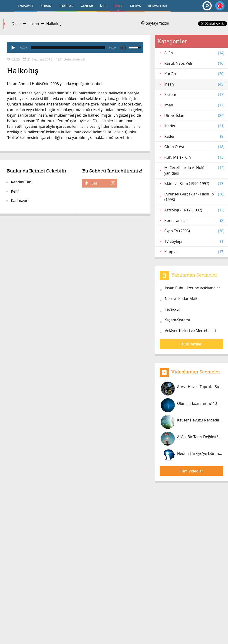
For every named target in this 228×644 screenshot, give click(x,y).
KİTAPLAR (66, 6)
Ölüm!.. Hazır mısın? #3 (189, 405)
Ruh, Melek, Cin (194, 157)
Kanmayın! (20, 201)
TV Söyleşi (194, 241)
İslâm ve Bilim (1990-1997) (194, 184)
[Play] (13, 48)
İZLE (103, 6)
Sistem (194, 95)
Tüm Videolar (192, 471)
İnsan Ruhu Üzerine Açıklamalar (192, 288)
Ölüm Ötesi (194, 147)
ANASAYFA (25, 6)
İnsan (34, 24)
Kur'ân (194, 74)
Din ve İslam (194, 115)
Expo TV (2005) (194, 231)
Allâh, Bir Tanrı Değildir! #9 (192, 439)
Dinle (16, 24)
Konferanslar (194, 220)
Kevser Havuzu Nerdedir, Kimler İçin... (192, 422)
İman (194, 105)
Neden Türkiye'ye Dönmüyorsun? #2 (192, 455)
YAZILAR (87, 6)
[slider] (68, 48)
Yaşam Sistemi (177, 320)
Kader (194, 136)
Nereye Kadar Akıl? (181, 299)
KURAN (46, 6)
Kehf (15, 191)
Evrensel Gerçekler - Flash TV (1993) (194, 197)
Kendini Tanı (22, 182)
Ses (103, 183)
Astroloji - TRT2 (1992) (194, 210)
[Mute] (123, 48)
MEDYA (135, 6)
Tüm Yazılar (192, 344)
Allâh (194, 53)
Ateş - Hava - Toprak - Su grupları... (192, 389)
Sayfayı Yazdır (155, 23)
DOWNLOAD (157, 6)
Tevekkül (172, 309)
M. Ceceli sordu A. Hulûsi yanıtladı (194, 170)
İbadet (194, 126)
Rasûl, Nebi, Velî (194, 63)
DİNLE (118, 6)
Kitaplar (194, 252)
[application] (75, 48)
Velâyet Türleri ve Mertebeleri (190, 331)
